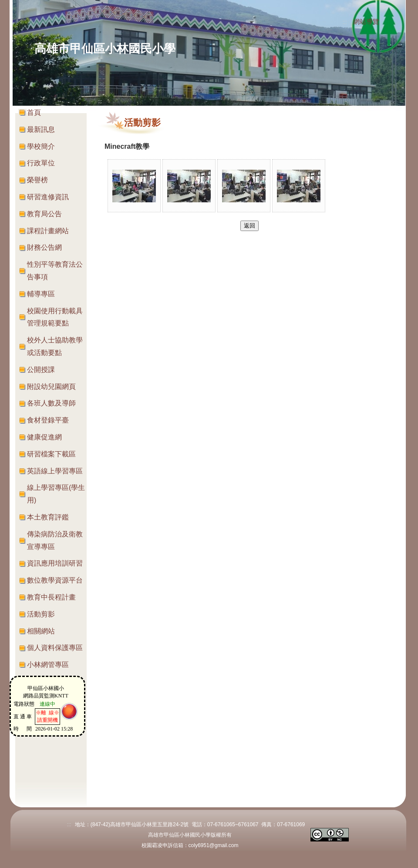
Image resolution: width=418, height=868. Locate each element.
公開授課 (41, 370)
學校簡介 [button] (41, 146)
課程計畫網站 (48, 231)
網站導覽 (366, 22)
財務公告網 (44, 247)
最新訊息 (41, 129)
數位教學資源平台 (55, 580)
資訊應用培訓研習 (55, 563)
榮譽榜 (37, 180)
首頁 (34, 112)
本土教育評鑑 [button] (48, 517)
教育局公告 (44, 214)
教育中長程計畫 (51, 597)
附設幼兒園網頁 (51, 387)
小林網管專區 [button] (48, 665)
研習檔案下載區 (51, 454)
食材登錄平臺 (48, 420)
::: (345, 22)
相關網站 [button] (41, 631)
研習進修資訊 (48, 197)
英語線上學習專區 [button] (55, 471)
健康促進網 (44, 437)
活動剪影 (41, 614)
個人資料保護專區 (55, 648)
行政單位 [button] (41, 163)
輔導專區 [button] (41, 294)
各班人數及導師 (51, 403)
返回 (249, 226)
